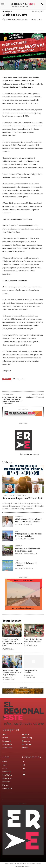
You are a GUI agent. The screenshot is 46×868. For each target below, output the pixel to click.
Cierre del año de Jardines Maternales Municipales (33, 640)
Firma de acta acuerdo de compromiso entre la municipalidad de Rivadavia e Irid (12, 642)
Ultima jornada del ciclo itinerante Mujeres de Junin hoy (29, 535)
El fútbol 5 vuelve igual (35, 397)
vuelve (22, 379)
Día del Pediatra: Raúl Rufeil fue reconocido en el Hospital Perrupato (12, 673)
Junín (5, 496)
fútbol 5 (15, 379)
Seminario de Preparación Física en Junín (23, 498)
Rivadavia (19, 546)
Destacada (19, 517)
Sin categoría (7, 11)
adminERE (12, 20)
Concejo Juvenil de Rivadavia (30, 672)
